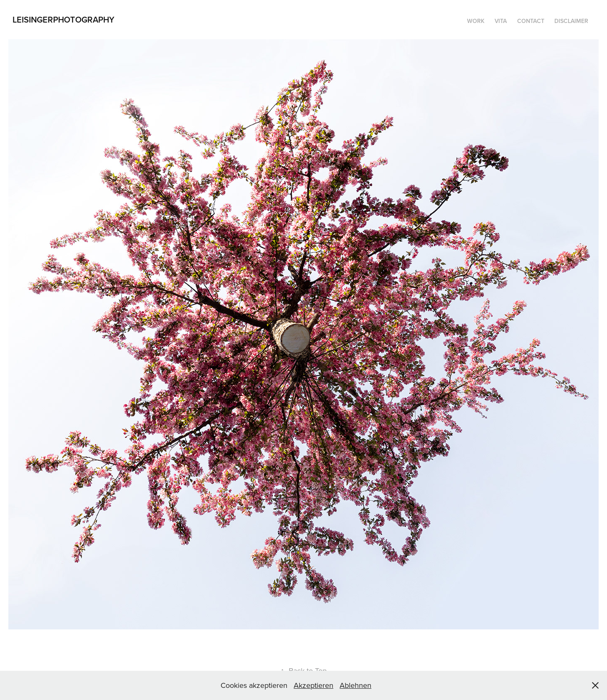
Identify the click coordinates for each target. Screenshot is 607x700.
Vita (501, 21)
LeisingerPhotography (63, 19)
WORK (476, 21)
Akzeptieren (314, 685)
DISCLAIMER (571, 21)
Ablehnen (356, 685)
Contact (531, 21)
